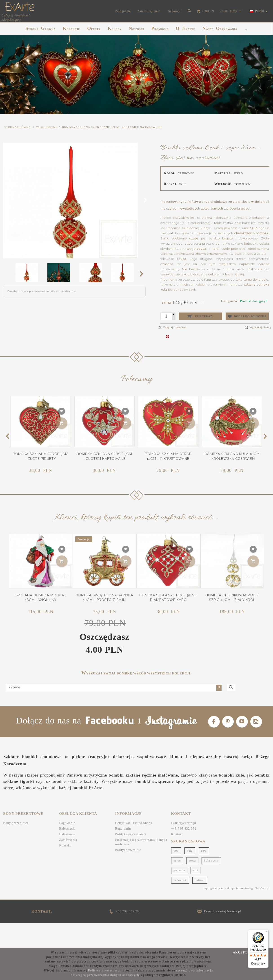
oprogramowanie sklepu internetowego (229, 913)
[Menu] (266, 932)
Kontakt (65, 870)
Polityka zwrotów (128, 874)
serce (177, 885)
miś (195, 894)
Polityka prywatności (131, 858)
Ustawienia (67, 858)
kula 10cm (211, 885)
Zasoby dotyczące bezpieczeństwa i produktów (42, 291)
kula (190, 875)
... (246, 29)
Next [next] (143, 274)
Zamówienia (68, 864)
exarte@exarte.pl (184, 847)
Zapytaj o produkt (173, 327)
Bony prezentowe (16, 847)
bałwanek (180, 904)
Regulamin (123, 853)
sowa (192, 885)
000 (176, 875)
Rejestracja (67, 853)
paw (204, 875)
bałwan (200, 904)
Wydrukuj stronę (258, 327)
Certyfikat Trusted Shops (133, 847)
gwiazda (179, 894)
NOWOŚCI (136, 28)
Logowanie (67, 847)
